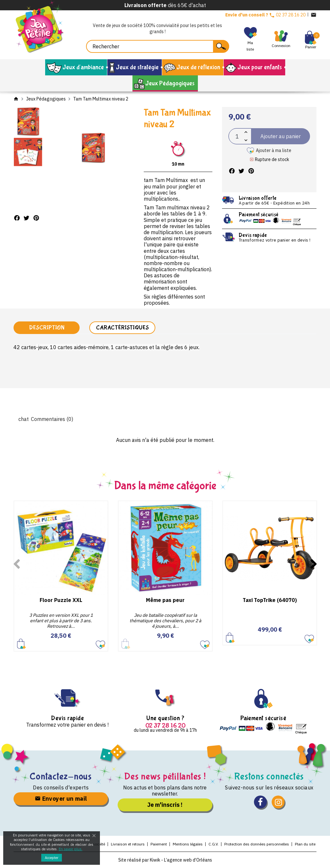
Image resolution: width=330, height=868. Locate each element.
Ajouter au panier (21, 644)
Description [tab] (47, 328)
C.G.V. (214, 844)
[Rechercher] (158, 46)
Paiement (159, 844)
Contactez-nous (61, 776)
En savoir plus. (71, 849)
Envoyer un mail (61, 799)
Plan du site (305, 844)
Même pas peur (165, 600)
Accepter (52, 858)
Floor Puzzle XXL (61, 600)
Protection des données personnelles (257, 844)
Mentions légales (188, 844)
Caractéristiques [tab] (122, 328)
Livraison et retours (128, 844)
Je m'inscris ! (165, 805)
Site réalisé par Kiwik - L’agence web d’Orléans (165, 860)
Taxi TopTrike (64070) (270, 600)
